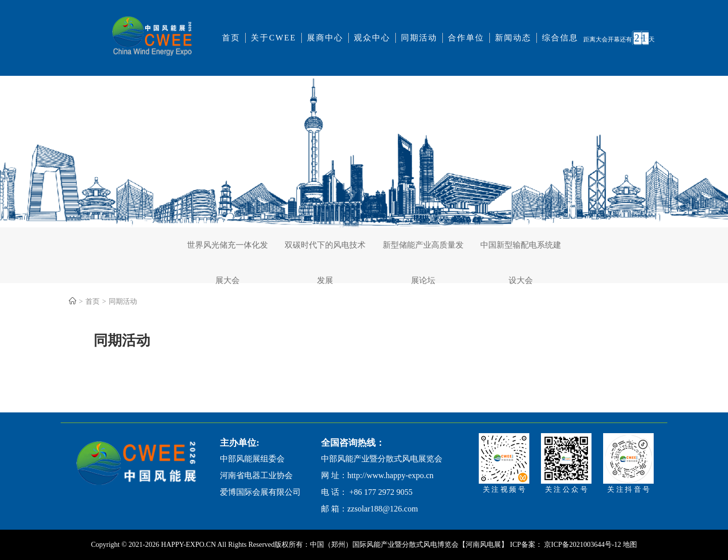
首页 (231, 38)
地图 (630, 545)
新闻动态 (513, 38)
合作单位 (466, 38)
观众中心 (372, 38)
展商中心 (325, 38)
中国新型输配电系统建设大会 (521, 252)
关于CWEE (273, 38)
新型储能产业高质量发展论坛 (423, 252)
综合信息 (560, 38)
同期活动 (419, 38)
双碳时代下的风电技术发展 (325, 252)
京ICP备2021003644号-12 (583, 545)
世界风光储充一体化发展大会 (227, 252)
